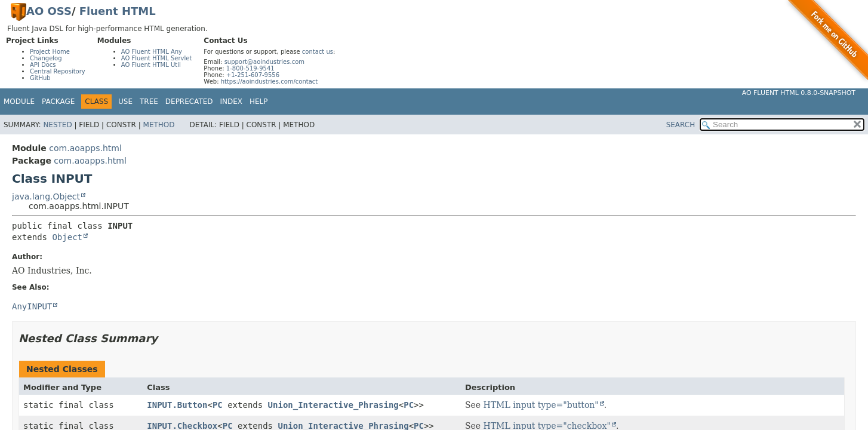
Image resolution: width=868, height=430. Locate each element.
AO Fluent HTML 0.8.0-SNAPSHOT (799, 93)
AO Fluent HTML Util (151, 65)
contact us (318, 52)
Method (159, 125)
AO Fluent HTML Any (152, 52)
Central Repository (58, 71)
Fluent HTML (118, 11)
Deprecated (189, 102)
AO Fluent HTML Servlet (157, 58)
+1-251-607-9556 (253, 75)
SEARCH (681, 125)
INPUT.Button (177, 405)
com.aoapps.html (85, 148)
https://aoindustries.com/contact (270, 82)
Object (67, 237)
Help (259, 102)
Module (19, 102)
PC (218, 405)
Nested (57, 125)
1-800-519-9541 (250, 68)
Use (125, 102)
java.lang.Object (46, 196)
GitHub (40, 78)
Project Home (50, 52)
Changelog (46, 58)
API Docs (43, 65)
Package (58, 102)
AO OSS (49, 11)
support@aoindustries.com (264, 62)
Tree (149, 102)
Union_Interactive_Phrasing (333, 405)
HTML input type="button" (541, 405)
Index (232, 102)
